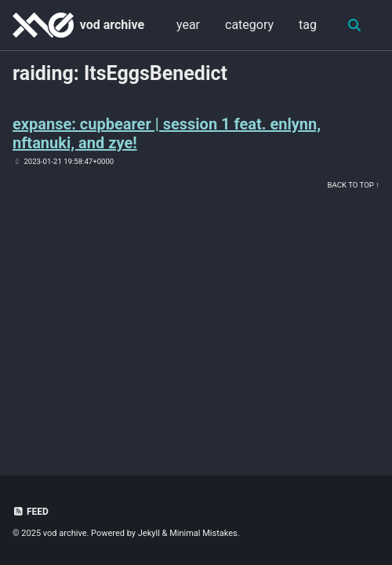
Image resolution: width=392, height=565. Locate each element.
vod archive (112, 25)
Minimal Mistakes (203, 533)
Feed (31, 512)
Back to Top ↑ (354, 185)
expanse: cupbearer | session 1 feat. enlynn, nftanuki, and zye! (167, 133)
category (249, 25)
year (188, 25)
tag (308, 25)
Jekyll (149, 533)
